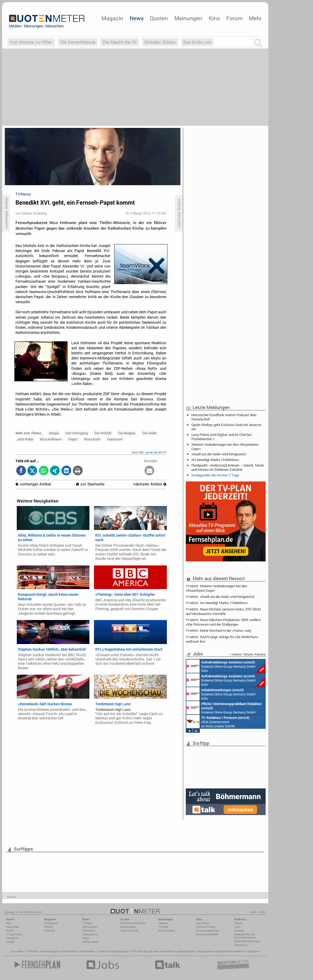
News (137, 18)
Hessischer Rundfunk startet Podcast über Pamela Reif (224, 417)
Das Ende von (197, 42)
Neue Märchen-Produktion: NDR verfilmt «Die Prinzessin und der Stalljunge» (223, 622)
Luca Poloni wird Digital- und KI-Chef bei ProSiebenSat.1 (221, 437)
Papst (73, 439)
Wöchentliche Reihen (133, 923)
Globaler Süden (160, 42)
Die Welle (149, 433)
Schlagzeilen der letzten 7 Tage (215, 475)
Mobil (10, 931)
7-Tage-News (14, 934)
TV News (102, 951)
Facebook (12, 938)
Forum (234, 18)
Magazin (112, 18)
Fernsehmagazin (50, 951)
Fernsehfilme (168, 951)
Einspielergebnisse (208, 931)
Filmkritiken (69, 951)
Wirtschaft (88, 931)
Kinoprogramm (206, 951)
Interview (50, 931)
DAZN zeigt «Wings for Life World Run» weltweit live (222, 639)
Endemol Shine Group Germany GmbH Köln (226, 666)
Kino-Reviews (166, 931)
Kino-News (203, 923)
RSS (9, 923)
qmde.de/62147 (156, 452)
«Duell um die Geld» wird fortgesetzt (219, 454)
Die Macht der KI (120, 42)
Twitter (10, 942)
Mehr (255, 18)
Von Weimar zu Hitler (31, 42)
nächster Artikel (150, 484)
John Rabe (25, 439)
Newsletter (12, 927)
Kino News (18, 951)
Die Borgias (127, 433)
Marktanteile (128, 927)
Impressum (241, 945)
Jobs (237, 927)
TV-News (88, 923)
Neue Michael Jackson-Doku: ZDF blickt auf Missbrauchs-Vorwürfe (223, 611)
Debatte (163, 923)
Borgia (54, 433)
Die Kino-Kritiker (206, 927)
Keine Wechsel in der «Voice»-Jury (219, 631)
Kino (214, 18)
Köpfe (86, 938)
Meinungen (188, 18)
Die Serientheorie (78, 42)
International (90, 934)
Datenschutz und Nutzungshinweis (245, 936)
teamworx (115, 439)
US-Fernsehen (91, 942)
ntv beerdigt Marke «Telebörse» (215, 460)
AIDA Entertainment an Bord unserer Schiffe (218, 722)
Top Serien (253, 951)
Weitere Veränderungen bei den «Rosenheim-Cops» (225, 447)
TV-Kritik (163, 927)
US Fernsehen (87, 951)
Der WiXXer (103, 433)
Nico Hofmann (51, 439)
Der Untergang (77, 433)
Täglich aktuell (129, 931)
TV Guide (136, 951)
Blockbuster (151, 951)
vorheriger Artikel (33, 484)
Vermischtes (90, 927)
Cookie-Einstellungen (247, 941)
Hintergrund (51, 923)
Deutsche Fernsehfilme (231, 951)
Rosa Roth (92, 439)
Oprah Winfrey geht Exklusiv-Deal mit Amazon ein (226, 427)
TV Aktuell (32, 951)
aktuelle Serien (186, 951)
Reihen (48, 927)
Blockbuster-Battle (207, 934)
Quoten (159, 18)
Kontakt (239, 931)
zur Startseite (90, 484)
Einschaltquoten (119, 951)
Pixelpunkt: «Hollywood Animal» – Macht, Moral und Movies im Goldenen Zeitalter (227, 467)
